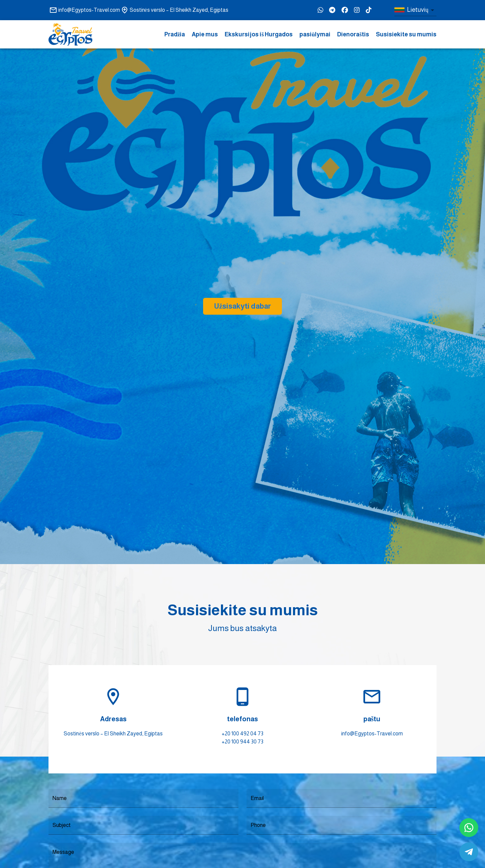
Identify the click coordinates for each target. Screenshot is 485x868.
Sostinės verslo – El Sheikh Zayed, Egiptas (113, 734)
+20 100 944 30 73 (243, 742)
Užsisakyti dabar (243, 306)
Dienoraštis (353, 34)
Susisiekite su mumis (406, 34)
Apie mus (205, 34)
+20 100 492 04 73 (243, 734)
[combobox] (415, 10)
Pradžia (175, 34)
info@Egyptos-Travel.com (372, 734)
